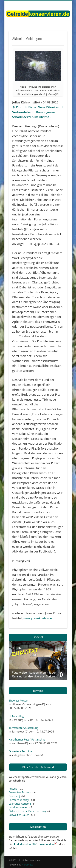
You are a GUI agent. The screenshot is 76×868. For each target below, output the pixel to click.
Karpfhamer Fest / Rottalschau (27, 739)
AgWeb (13, 789)
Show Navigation (59, 32)
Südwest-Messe (18, 700)
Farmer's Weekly (19, 800)
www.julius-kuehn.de (38, 618)
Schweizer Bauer (19, 815)
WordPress (27, 865)
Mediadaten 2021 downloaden (33, 844)
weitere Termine (20, 751)
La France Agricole (20, 804)
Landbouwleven (18, 807)
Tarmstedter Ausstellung (23, 728)
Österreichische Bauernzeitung (27, 811)
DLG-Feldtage (17, 716)
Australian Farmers (20, 792)
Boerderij (14, 796)
